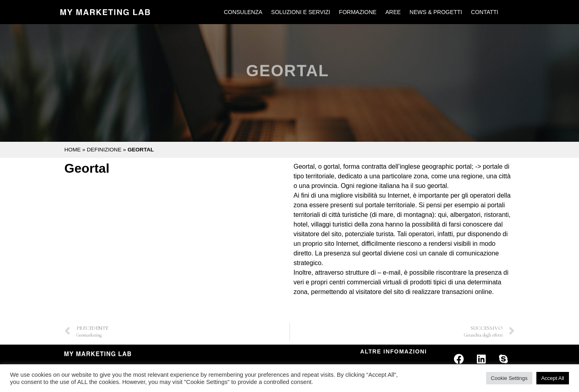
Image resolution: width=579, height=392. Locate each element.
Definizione (104, 150)
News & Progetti (436, 12)
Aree (393, 12)
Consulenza (243, 12)
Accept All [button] (553, 378)
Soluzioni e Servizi (301, 12)
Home (73, 150)
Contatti (485, 12)
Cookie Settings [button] (509, 378)
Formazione (358, 12)
